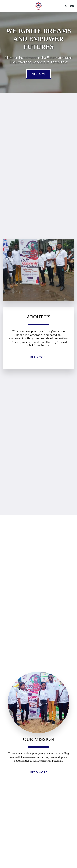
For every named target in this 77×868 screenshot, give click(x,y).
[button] (5, 6)
